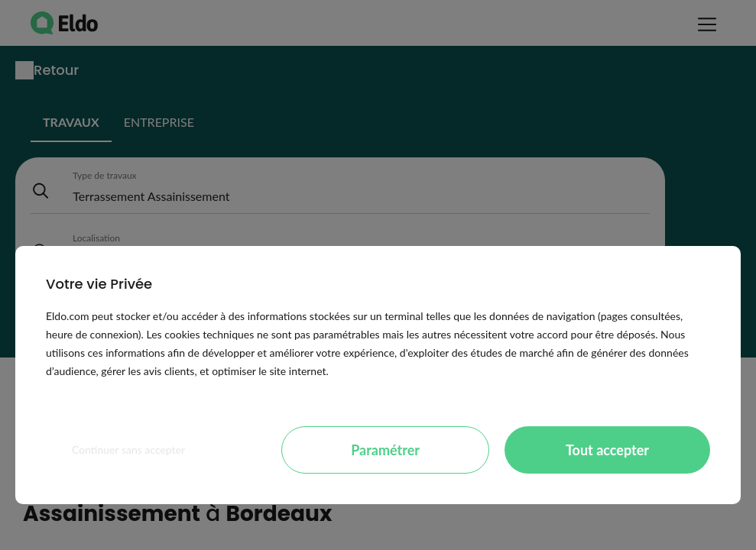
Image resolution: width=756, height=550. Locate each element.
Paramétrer (385, 450)
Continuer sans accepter (128, 450)
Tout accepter (607, 450)
